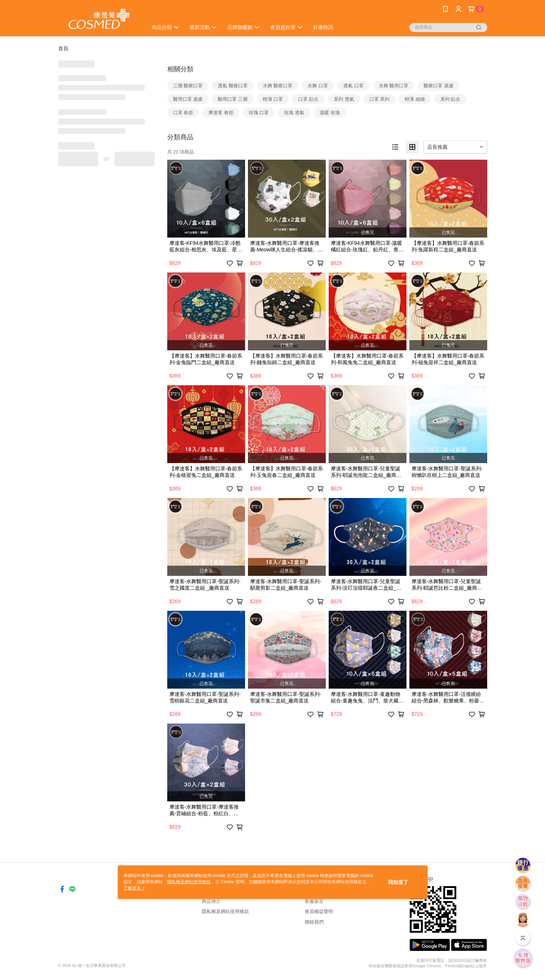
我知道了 (398, 882)
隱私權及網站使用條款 (225, 911)
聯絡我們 (314, 922)
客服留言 (314, 901)
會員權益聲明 (319, 911)
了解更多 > (134, 888)
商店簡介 (211, 901)
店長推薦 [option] (437, 147)
